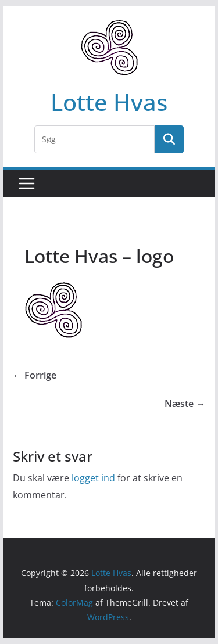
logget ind (93, 478)
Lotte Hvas (109, 102)
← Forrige (35, 375)
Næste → (185, 404)
